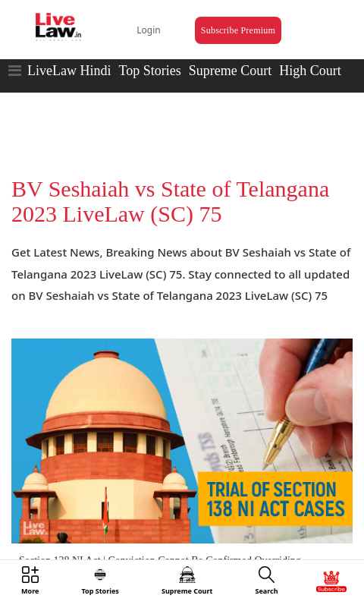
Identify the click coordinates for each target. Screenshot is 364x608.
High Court (310, 71)
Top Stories (149, 71)
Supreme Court (231, 71)
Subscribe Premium (238, 30)
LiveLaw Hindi (69, 71)
